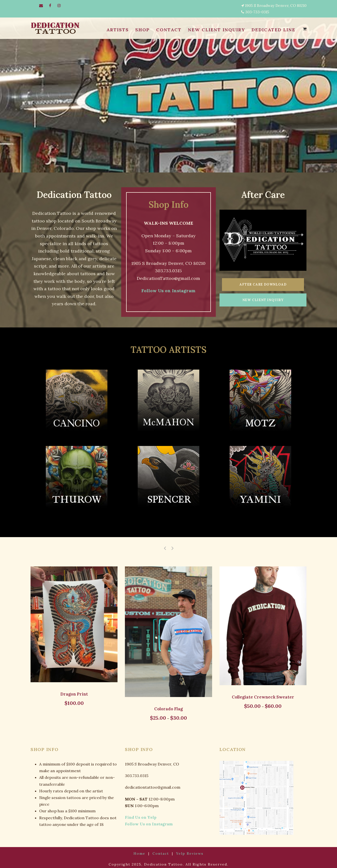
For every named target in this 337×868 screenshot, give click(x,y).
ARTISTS (116, 30)
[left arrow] (165, 545)
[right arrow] (172, 545)
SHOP (141, 30)
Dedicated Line (273, 30)
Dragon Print (74, 691)
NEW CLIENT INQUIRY (215, 30)
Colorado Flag (168, 706)
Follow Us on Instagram (169, 291)
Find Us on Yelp (138, 814)
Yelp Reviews (187, 850)
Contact (161, 850)
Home (142, 850)
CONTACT (167, 30)
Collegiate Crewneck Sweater (263, 694)
